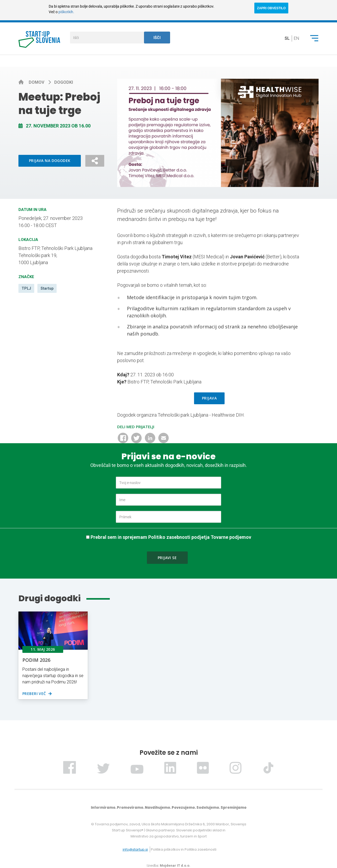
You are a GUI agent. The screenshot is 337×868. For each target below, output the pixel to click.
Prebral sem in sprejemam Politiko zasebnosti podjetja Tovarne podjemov (171, 537)
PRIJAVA (209, 398)
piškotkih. (66, 12)
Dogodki (64, 82)
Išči (157, 38)
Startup (47, 288)
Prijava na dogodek (50, 161)
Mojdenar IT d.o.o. (175, 865)
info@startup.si (135, 849)
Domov (37, 82)
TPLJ (26, 288)
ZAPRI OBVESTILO (271, 8)
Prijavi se (167, 558)
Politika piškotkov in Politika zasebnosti (184, 849)
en (296, 38)
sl (287, 38)
